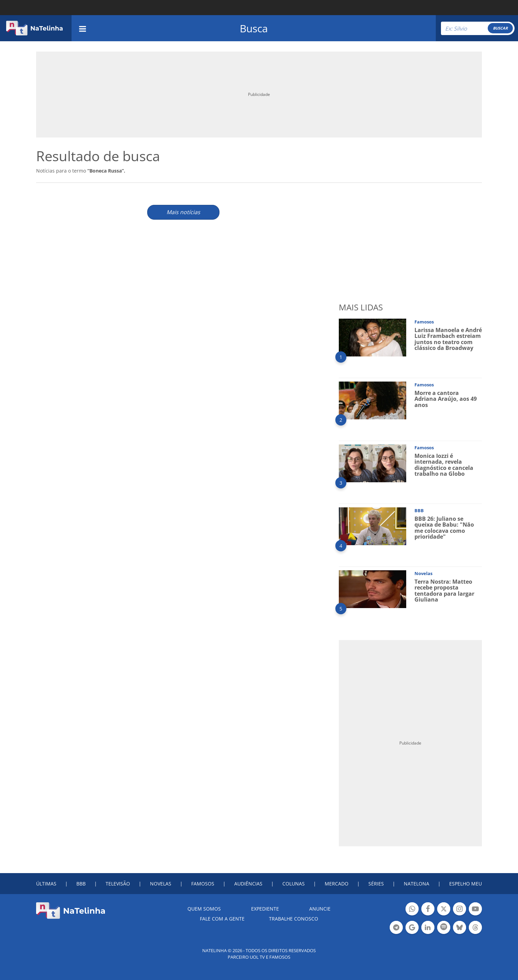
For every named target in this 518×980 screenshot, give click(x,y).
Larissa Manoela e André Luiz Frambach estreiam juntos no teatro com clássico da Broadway (448, 339)
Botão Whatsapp (412, 910)
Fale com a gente (222, 919)
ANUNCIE (320, 909)
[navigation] (83, 28)
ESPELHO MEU (466, 884)
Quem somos (204, 909)
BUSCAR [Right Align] (500, 28)
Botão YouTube (475, 910)
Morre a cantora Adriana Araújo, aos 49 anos (446, 399)
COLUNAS (294, 884)
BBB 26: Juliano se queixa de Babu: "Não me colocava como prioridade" (444, 528)
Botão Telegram (396, 928)
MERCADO (337, 884)
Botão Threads (475, 928)
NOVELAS (161, 884)
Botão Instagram (460, 910)
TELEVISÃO (118, 884)
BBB (81, 884)
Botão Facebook (428, 910)
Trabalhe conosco (294, 919)
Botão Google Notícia (412, 928)
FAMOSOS (203, 884)
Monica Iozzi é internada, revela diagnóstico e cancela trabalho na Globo (444, 465)
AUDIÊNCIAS (248, 884)
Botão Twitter (444, 910)
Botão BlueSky (460, 928)
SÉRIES (376, 884)
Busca (254, 28)
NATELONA (417, 884)
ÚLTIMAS (46, 884)
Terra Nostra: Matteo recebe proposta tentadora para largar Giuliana (444, 591)
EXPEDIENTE (265, 909)
